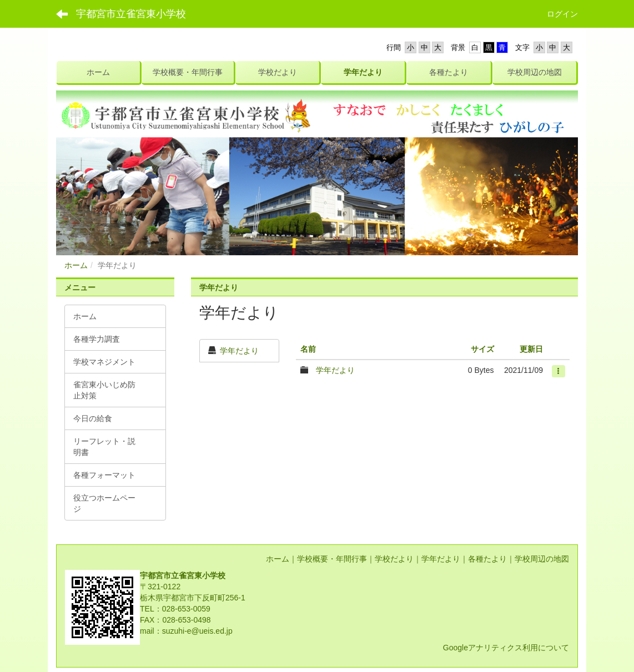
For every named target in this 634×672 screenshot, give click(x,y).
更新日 (531, 349)
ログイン (562, 14)
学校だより (394, 559)
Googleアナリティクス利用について (506, 648)
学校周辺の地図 (542, 559)
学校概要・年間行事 (332, 559)
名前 (308, 349)
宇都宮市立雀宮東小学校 (131, 14)
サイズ (482, 349)
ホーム (76, 265)
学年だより (239, 351)
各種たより (487, 559)
